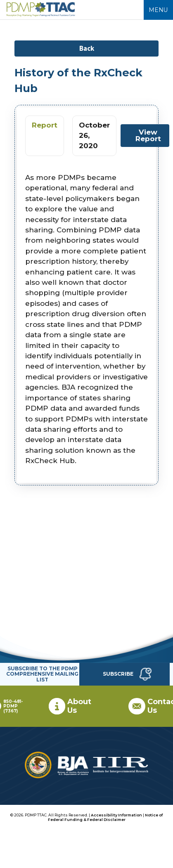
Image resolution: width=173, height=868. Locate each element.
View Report (148, 135)
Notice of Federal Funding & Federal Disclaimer (105, 817)
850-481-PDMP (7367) (13, 706)
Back (87, 48)
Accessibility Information (116, 815)
